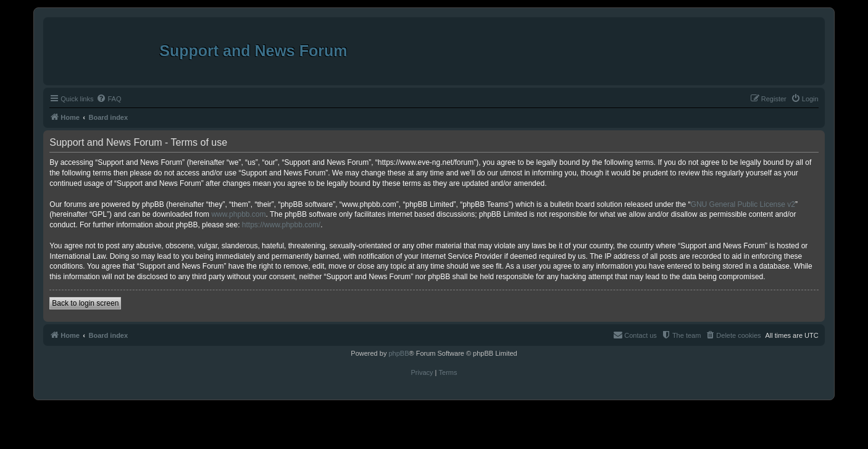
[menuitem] (109, 99)
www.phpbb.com (238, 214)
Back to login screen (85, 303)
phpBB (399, 353)
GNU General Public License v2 (743, 204)
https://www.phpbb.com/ (281, 225)
